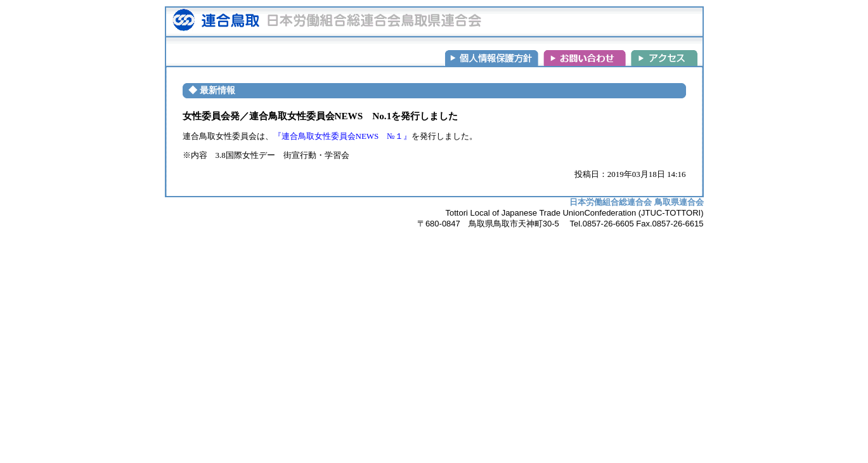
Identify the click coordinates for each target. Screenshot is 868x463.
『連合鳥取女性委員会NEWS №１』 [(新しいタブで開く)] (342, 136)
